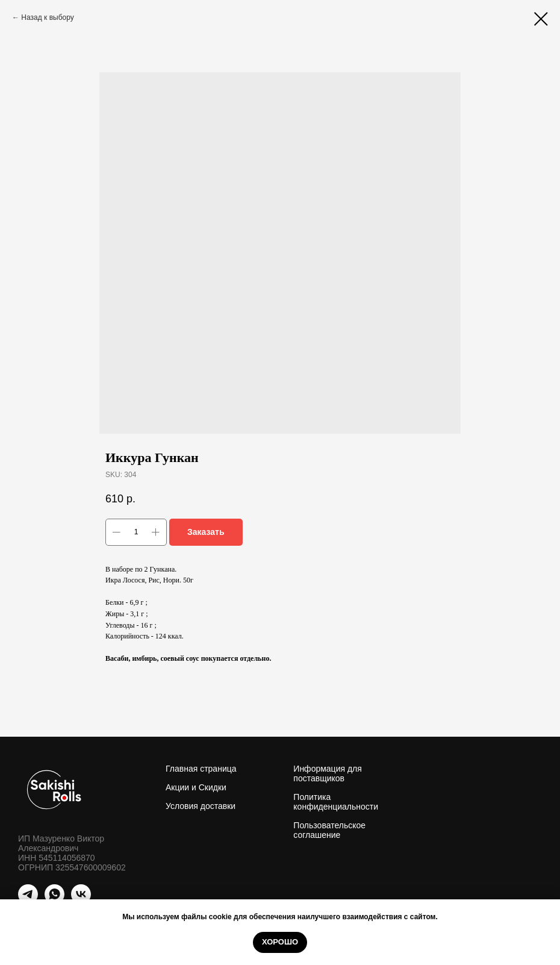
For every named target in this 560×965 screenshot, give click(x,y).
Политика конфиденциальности (336, 802)
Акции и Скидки (196, 787)
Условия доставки (201, 806)
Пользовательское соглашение (329, 830)
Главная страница (201, 769)
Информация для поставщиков (328, 773)
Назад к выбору (47, 17)
